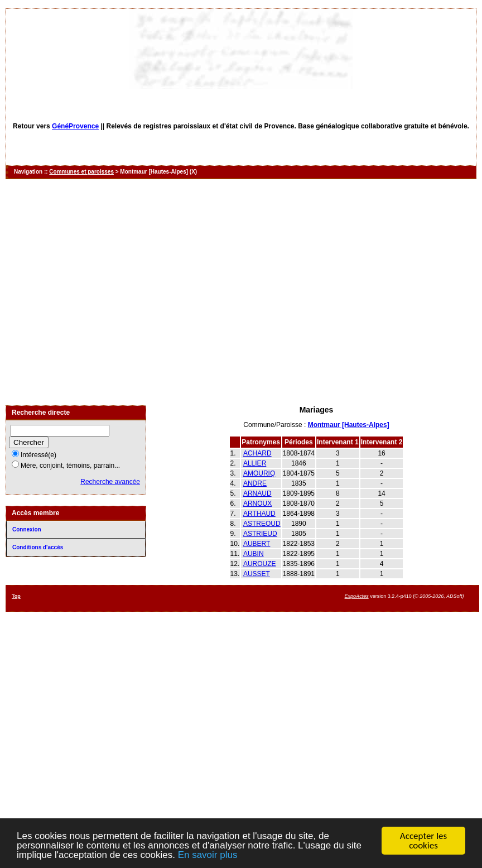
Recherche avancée (110, 482)
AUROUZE (260, 564)
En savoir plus (208, 855)
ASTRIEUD (260, 534)
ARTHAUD (259, 514)
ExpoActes (357, 596)
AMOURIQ (259, 473)
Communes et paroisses (81, 172)
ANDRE (255, 483)
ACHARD (257, 453)
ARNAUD (257, 493)
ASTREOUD (262, 524)
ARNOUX (257, 503)
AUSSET (257, 574)
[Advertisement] (105, 292)
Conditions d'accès (38, 547)
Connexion (27, 529)
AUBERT (257, 544)
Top (16, 596)
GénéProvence (75, 126)
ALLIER (255, 463)
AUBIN (254, 554)
